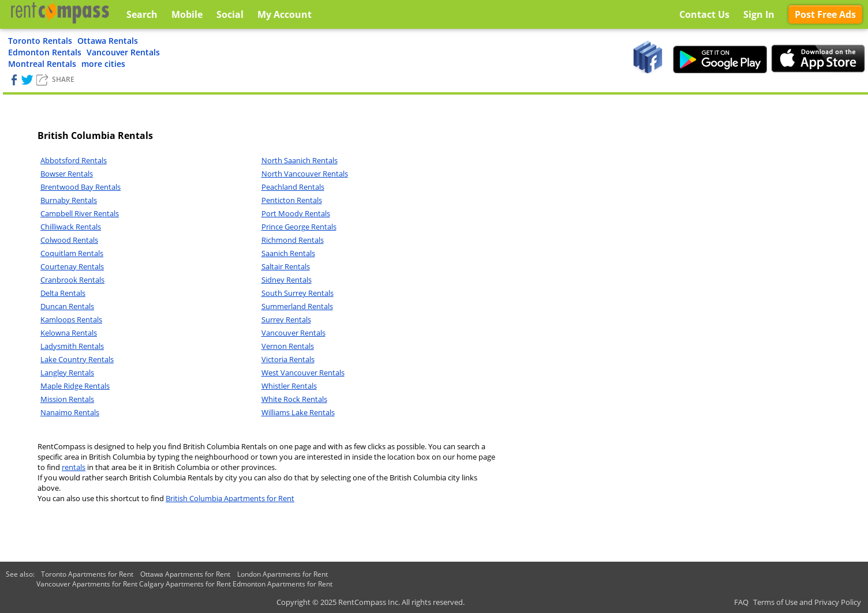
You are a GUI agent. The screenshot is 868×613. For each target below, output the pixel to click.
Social (230, 14)
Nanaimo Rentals (70, 412)
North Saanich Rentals (300, 160)
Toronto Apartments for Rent (87, 574)
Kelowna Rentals (69, 333)
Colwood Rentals (69, 240)
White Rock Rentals (294, 399)
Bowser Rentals (67, 174)
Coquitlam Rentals (72, 253)
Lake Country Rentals (77, 359)
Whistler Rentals (289, 386)
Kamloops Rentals (71, 319)
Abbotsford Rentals (74, 160)
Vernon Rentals (288, 346)
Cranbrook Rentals (72, 280)
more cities (103, 64)
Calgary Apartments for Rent (185, 584)
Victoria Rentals (288, 359)
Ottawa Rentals (108, 41)
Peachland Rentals (293, 187)
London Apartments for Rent (283, 574)
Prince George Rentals (299, 227)
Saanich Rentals (288, 253)
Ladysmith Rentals (72, 346)
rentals (74, 467)
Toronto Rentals (40, 41)
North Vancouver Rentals (305, 174)
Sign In (759, 14)
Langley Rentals (67, 373)
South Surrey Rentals (298, 293)
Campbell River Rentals (80, 213)
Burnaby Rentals (69, 200)
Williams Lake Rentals (298, 412)
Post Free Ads (825, 14)
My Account (285, 14)
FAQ (741, 602)
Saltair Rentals (286, 266)
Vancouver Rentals (123, 52)
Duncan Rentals (67, 306)
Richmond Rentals (293, 240)
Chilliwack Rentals (71, 227)
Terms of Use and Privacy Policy (807, 602)
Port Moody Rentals (296, 213)
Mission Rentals (67, 399)
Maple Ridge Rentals (75, 386)
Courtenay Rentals (72, 266)
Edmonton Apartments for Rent (283, 584)
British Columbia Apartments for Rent (230, 498)
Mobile (187, 14)
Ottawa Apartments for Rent (185, 574)
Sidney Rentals (287, 280)
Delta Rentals (63, 293)
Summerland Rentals (297, 306)
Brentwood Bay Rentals (81, 187)
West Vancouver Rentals (303, 373)
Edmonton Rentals (45, 52)
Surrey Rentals (286, 319)
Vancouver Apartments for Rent (87, 584)
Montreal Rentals (42, 64)
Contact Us (704, 14)
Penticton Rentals (292, 200)
